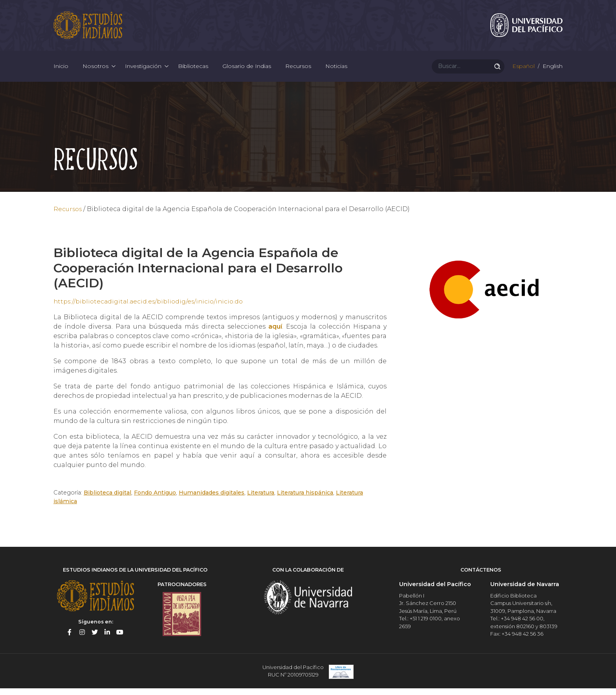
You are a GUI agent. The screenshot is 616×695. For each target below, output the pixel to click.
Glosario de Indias (247, 71)
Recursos (298, 71)
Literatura (262, 500)
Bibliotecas (193, 71)
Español (523, 71)
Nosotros (95, 71)
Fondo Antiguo (156, 500)
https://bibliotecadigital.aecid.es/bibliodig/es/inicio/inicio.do (152, 308)
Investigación (143, 71)
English (552, 71)
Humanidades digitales (213, 500)
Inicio (61, 71)
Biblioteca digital (107, 500)
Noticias (336, 71)
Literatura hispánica (306, 500)
